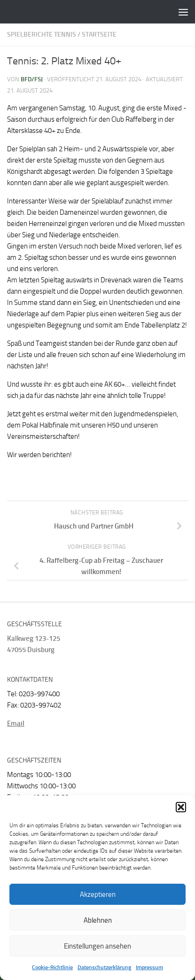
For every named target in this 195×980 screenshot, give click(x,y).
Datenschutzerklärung (104, 967)
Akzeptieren (98, 894)
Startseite (99, 35)
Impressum (149, 967)
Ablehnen (98, 920)
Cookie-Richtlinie (52, 967)
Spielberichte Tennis (42, 35)
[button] (181, 807)
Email (16, 723)
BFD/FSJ (32, 79)
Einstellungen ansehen (97, 946)
